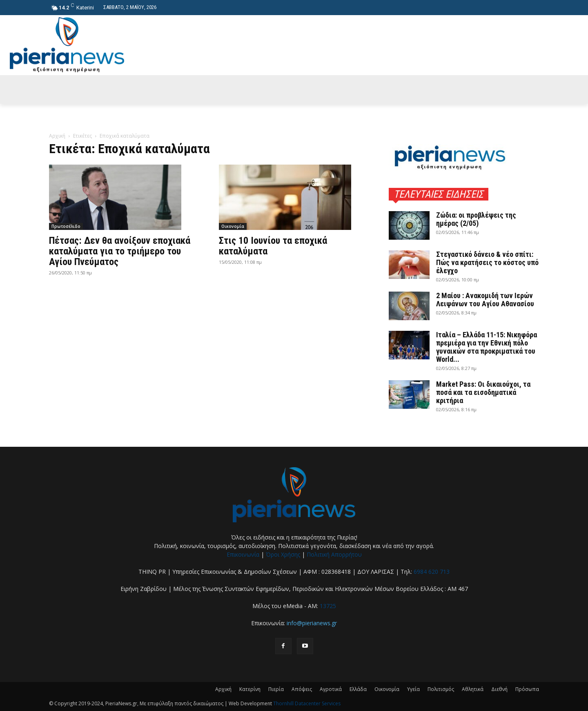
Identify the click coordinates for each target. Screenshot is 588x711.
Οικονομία (233, 226)
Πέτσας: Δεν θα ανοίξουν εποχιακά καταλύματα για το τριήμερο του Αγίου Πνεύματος (120, 251)
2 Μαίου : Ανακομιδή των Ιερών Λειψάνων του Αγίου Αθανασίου (485, 300)
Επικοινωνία (243, 554)
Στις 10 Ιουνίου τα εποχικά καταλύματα (273, 246)
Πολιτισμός (441, 689)
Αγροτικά (331, 689)
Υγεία (413, 689)
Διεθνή (499, 689)
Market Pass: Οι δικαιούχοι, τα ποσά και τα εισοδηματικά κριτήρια (483, 392)
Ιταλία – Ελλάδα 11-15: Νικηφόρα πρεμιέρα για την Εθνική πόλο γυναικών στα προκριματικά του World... (487, 347)
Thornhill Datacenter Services (307, 703)
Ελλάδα (358, 689)
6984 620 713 (432, 572)
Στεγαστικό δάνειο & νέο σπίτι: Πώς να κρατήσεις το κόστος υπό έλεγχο (487, 262)
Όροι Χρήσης (283, 554)
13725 (328, 606)
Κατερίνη (250, 689)
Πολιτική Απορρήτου (334, 554)
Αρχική (57, 136)
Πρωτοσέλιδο (66, 226)
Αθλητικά (473, 689)
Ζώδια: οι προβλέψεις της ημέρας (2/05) (476, 219)
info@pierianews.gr (312, 623)
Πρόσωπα (527, 689)
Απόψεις (302, 689)
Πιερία (276, 689)
